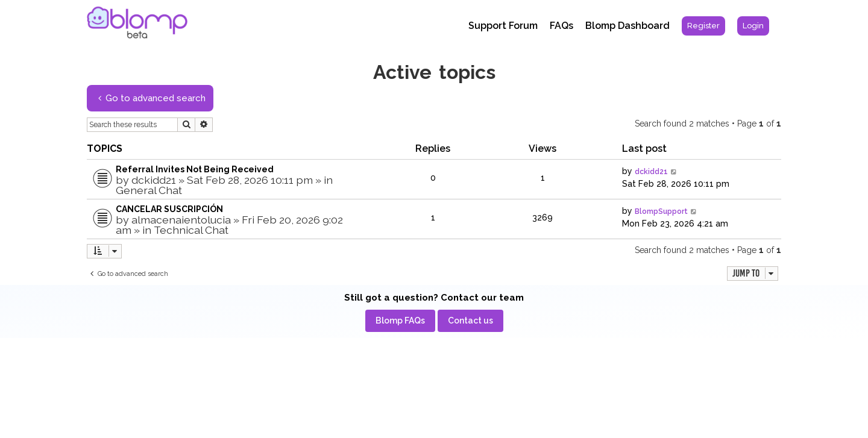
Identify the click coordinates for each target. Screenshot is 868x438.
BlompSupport (661, 211)
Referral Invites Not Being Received (195, 169)
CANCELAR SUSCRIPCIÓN (169, 209)
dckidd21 (154, 180)
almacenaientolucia (181, 220)
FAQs (561, 26)
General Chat (149, 190)
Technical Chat (191, 230)
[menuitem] (703, 26)
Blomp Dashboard (627, 26)
